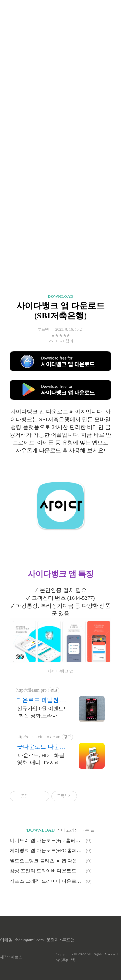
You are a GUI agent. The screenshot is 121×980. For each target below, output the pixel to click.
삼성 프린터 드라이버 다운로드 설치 (47, 871)
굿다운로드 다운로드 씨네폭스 (41, 747)
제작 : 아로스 (11, 957)
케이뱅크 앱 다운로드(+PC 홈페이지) (47, 850)
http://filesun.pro (32, 690)
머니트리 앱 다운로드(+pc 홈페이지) (47, 840)
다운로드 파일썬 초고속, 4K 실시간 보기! (41, 700)
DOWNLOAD (60, 296)
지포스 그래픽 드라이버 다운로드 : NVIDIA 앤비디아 (47, 881)
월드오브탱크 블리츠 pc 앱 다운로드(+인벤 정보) (47, 861)
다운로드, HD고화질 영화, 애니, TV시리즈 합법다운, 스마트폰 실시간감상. (41, 759)
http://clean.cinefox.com (38, 737)
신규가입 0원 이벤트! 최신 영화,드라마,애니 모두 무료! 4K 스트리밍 (41, 713)
